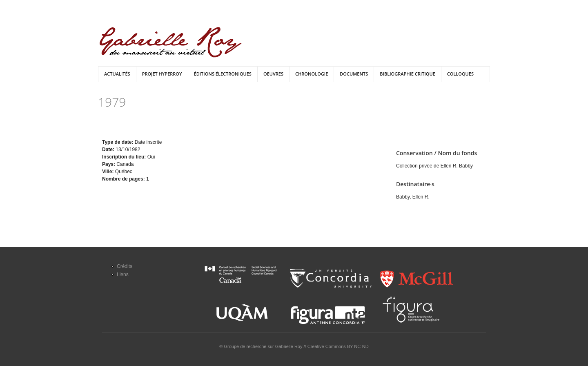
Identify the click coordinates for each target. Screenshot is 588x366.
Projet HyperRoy (162, 74)
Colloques (460, 74)
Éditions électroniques (223, 74)
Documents (354, 74)
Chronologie (312, 74)
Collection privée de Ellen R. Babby (434, 166)
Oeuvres (273, 74)
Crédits (125, 266)
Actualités (117, 74)
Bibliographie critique (407, 74)
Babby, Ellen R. (413, 197)
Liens (123, 274)
